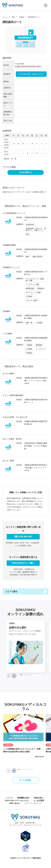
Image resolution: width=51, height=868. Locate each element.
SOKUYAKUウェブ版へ (23, 563)
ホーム (5, 17)
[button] (14, 771)
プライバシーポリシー (33, 803)
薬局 (13, 17)
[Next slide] (14, 676)
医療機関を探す (23, 798)
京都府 (21, 17)
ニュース (9, 798)
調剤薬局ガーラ (34, 17)
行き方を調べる (26, 172)
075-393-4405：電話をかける (31, 74)
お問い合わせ (14, 803)
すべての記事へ (26, 780)
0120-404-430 (25, 537)
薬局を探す (39, 798)
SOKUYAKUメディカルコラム (17, 801)
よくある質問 (39, 801)
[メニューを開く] (46, 5)
